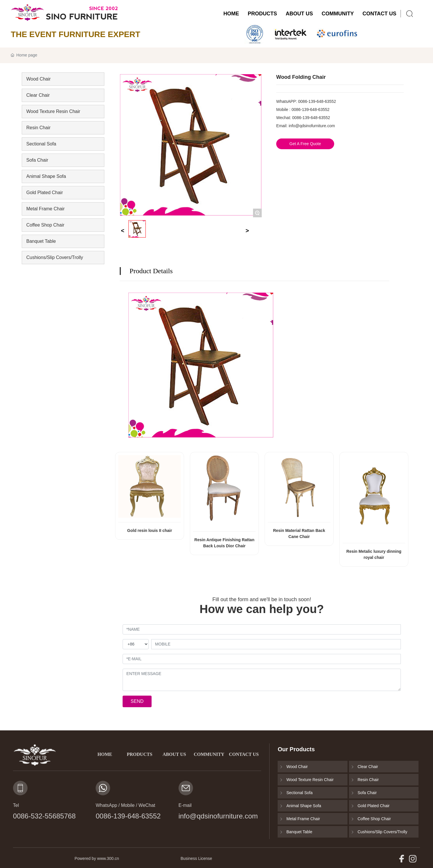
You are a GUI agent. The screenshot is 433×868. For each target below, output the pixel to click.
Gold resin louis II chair (150, 530)
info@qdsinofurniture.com (312, 126)
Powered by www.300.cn (97, 858)
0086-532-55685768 (44, 816)
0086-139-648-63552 (317, 101)
